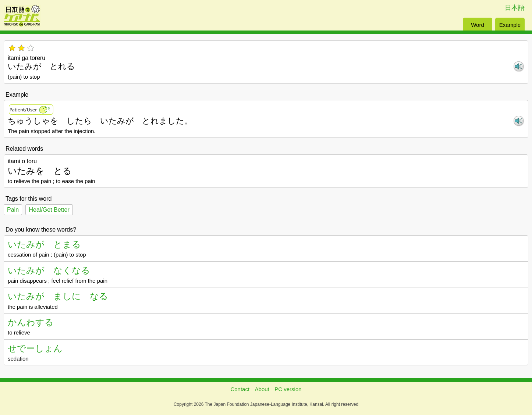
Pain (13, 210)
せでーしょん (35, 348)
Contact (240, 389)
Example (510, 25)
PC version (288, 389)
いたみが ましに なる (58, 296)
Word (478, 25)
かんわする (31, 322)
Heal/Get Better (49, 210)
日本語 (515, 8)
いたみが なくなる (49, 270)
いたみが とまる (44, 244)
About (262, 389)
